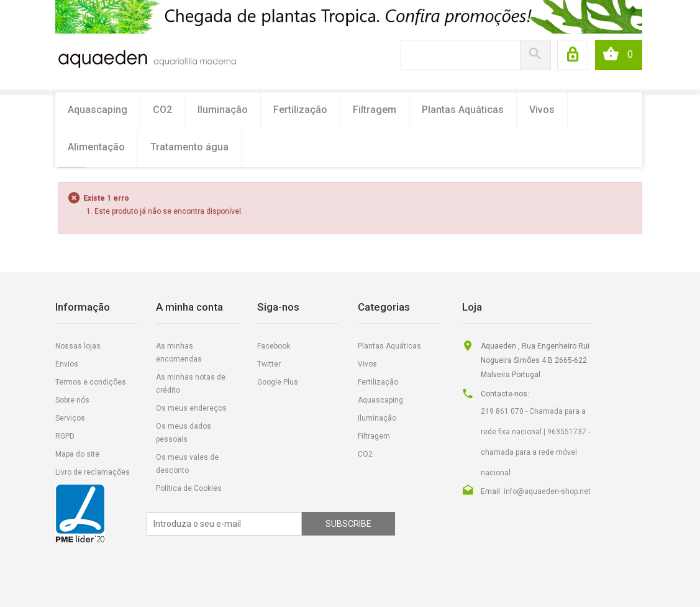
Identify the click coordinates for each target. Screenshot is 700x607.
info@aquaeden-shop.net (547, 491)
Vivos (542, 110)
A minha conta (189, 307)
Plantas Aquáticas (463, 110)
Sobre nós (72, 400)
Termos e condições (91, 382)
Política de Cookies (189, 488)
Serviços (70, 418)
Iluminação (223, 110)
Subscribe (348, 524)
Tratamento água (189, 147)
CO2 (162, 110)
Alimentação (96, 147)
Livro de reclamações (93, 472)
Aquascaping (98, 110)
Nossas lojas (78, 346)
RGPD (65, 436)
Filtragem (375, 110)
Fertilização (300, 110)
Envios (67, 364)
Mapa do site (77, 454)
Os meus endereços (191, 408)
